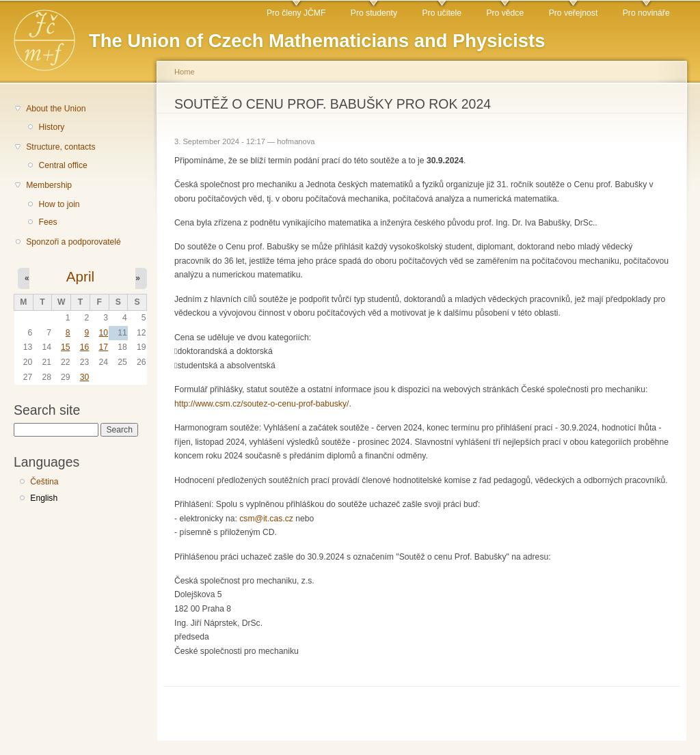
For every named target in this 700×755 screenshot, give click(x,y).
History (51, 127)
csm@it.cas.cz (266, 519)
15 (66, 347)
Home (185, 72)
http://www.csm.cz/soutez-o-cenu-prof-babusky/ (261, 404)
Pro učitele (442, 13)
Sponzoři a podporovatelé (73, 242)
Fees (48, 222)
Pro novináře (646, 13)
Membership (49, 185)
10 (103, 333)
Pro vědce (505, 13)
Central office (63, 165)
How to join (59, 204)
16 (85, 347)
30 (85, 377)
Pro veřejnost (574, 13)
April (80, 276)
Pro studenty (374, 13)
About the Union (56, 109)
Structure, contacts (60, 147)
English (44, 498)
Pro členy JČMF (296, 13)
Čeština (44, 482)
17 (103, 347)
